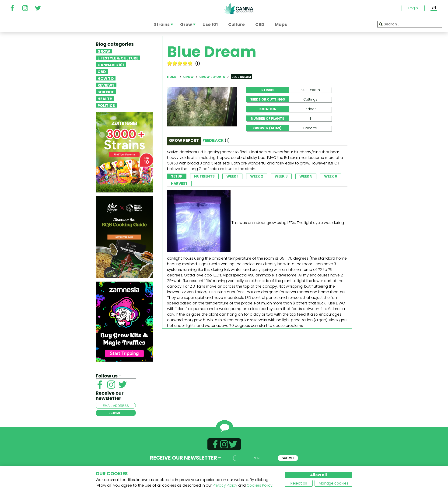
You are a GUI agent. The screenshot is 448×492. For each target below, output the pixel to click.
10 (190, 63)
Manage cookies (333, 483)
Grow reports (212, 77)
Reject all (299, 483)
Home (172, 77)
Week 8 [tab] (331, 176)
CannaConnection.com (239, 8)
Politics (106, 105)
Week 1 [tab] (232, 176)
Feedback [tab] (216, 140)
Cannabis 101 (111, 65)
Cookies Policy (260, 485)
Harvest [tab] (179, 183)
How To (106, 78)
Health (105, 98)
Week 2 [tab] (257, 176)
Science (106, 92)
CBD (102, 71)
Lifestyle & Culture (118, 58)
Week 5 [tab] (306, 176)
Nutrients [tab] (204, 176)
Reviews (106, 85)
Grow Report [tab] (184, 140)
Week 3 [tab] (281, 176)
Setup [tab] (177, 176)
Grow (104, 51)
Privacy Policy (225, 485)
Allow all (318, 475)
